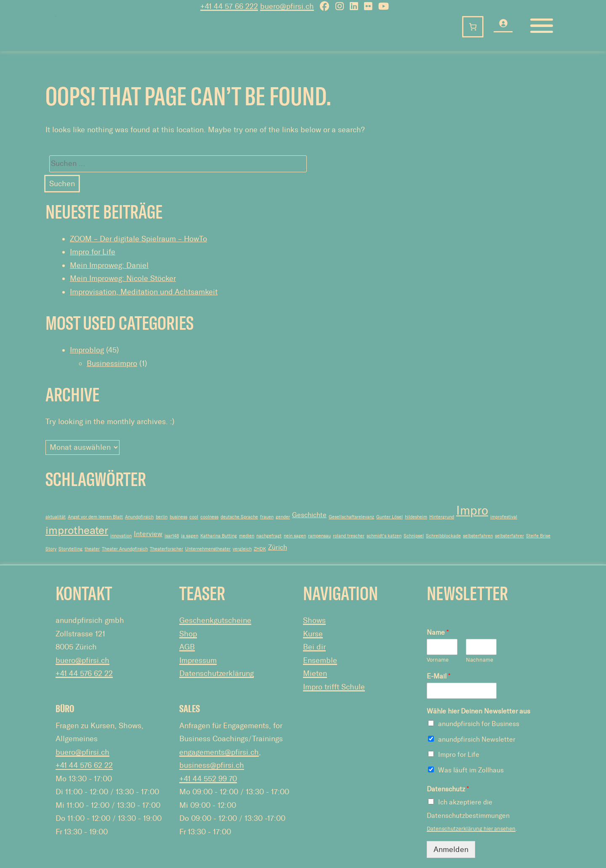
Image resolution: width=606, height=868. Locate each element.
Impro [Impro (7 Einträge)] (472, 510)
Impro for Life (93, 252)
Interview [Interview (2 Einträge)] (148, 534)
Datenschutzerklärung (217, 673)
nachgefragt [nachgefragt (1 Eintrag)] (269, 536)
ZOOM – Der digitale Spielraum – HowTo (138, 239)
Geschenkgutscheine (215, 620)
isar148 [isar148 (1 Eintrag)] (172, 536)
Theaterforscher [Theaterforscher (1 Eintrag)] (166, 549)
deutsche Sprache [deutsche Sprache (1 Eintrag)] (239, 517)
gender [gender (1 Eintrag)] (283, 517)
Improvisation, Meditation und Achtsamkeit (144, 292)
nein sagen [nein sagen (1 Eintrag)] (295, 536)
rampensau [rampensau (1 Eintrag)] (319, 536)
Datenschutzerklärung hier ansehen (471, 829)
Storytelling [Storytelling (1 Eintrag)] (70, 549)
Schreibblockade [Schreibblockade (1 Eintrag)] (443, 536)
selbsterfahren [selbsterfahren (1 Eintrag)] (478, 536)
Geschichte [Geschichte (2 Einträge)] (309, 515)
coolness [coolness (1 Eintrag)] (209, 517)
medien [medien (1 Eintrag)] (247, 536)
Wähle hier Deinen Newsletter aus (478, 711)
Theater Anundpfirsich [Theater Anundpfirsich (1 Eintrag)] (125, 549)
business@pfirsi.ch (212, 765)
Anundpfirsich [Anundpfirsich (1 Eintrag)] (139, 517)
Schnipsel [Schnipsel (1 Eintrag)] (414, 536)
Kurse (313, 634)
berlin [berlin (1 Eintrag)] (162, 517)
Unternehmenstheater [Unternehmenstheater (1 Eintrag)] (208, 549)
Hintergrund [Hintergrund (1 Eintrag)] (442, 517)
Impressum (198, 660)
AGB (187, 647)
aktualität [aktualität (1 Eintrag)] (56, 517)
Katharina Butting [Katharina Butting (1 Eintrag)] (219, 536)
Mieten (315, 673)
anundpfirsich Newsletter (477, 739)
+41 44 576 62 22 (84, 673)
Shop (188, 634)
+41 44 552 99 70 (208, 779)
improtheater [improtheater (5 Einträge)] (77, 530)
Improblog (87, 350)
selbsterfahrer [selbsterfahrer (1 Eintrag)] (509, 536)
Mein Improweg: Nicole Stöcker (123, 278)
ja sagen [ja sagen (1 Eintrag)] (190, 536)
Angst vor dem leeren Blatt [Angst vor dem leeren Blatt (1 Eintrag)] (95, 517)
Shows (314, 620)
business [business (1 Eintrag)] (178, 517)
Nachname (480, 660)
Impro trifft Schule (334, 687)
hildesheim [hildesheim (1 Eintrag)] (416, 517)
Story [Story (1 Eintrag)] (51, 549)
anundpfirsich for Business (479, 724)
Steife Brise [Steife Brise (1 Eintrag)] (538, 536)
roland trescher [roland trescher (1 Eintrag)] (349, 536)
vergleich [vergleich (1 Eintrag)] (242, 549)
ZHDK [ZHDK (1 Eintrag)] (260, 549)
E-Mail (439, 676)
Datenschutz (448, 789)
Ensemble (320, 660)
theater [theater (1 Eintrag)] (92, 549)
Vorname (438, 660)
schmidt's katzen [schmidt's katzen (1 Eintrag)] (384, 536)
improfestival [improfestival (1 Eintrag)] (504, 517)
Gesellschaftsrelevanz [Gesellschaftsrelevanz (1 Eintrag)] (351, 517)
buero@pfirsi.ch (82, 660)
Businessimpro (112, 363)
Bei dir (314, 647)
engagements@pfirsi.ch (219, 752)
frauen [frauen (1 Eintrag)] (267, 517)
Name (438, 632)
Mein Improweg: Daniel (109, 265)
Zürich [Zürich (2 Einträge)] (278, 547)
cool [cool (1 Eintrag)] (194, 517)
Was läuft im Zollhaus (471, 770)
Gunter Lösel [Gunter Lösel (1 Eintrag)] (389, 517)
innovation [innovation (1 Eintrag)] (121, 536)
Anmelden (451, 849)
